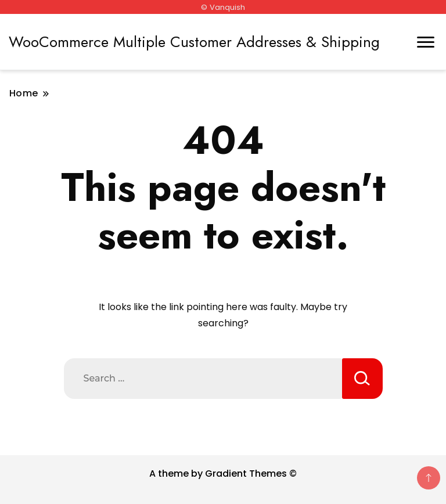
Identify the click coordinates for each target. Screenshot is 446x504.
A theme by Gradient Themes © (223, 474)
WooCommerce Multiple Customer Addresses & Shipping (194, 42)
